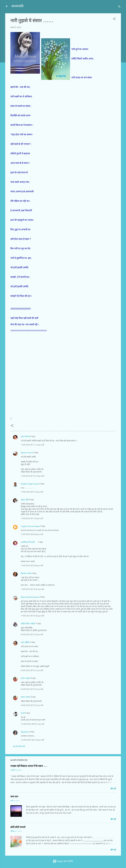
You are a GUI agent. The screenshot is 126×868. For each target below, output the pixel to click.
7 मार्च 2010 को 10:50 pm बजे (32, 616)
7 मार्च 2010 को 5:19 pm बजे (32, 492)
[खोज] (119, 7)
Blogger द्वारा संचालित (63, 861)
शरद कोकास (25, 437)
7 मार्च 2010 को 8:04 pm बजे (32, 534)
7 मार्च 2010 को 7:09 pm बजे (32, 519)
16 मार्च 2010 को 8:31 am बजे (32, 724)
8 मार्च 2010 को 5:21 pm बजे (32, 689)
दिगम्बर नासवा (26, 573)
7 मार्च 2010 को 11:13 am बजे (32, 445)
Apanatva (25, 732)
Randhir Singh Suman (30, 484)
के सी (23, 713)
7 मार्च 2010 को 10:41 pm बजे (32, 589)
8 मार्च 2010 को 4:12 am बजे (32, 670)
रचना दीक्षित (25, 642)
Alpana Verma (27, 453)
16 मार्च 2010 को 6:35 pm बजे (32, 740)
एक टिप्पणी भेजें (19, 746)
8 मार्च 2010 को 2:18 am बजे (32, 635)
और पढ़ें (113, 789)
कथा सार (14, 797)
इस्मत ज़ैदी (25, 500)
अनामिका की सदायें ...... (29, 542)
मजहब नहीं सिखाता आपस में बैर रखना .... (29, 766)
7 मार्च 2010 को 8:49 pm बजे (32, 566)
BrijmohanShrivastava (30, 597)
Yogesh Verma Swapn (30, 526)
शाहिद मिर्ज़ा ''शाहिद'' (28, 624)
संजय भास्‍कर (26, 678)
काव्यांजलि (17, 6)
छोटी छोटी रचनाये (18, 827)
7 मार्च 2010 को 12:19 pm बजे (32, 476)
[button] (114, 19)
